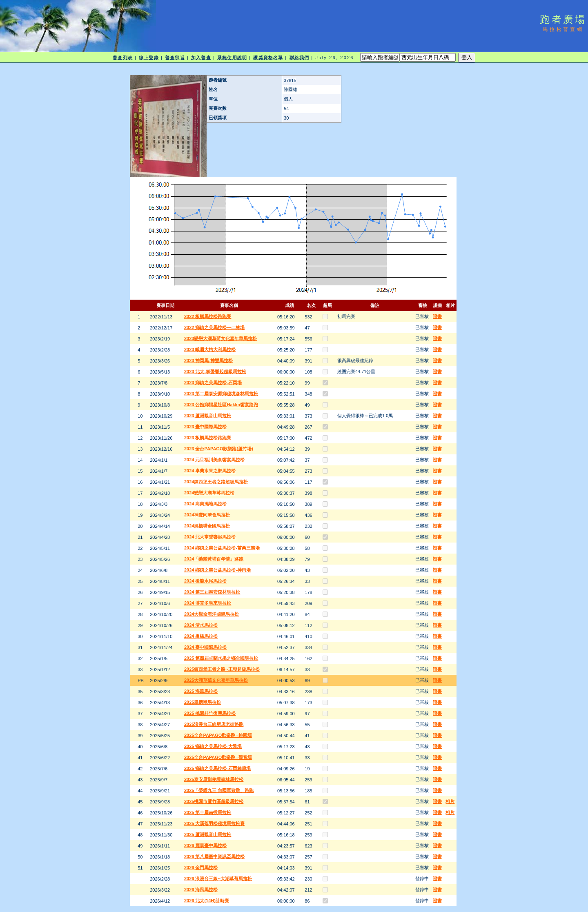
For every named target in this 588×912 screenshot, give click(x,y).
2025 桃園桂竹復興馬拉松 (210, 713)
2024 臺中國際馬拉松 (206, 647)
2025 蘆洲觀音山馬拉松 (208, 834)
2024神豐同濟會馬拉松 (207, 515)
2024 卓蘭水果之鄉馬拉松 (210, 471)
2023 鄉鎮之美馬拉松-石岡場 (213, 383)
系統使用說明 (232, 58)
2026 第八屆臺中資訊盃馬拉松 (215, 856)
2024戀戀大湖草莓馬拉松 (209, 493)
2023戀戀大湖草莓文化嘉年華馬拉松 (220, 338)
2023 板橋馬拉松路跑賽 (208, 438)
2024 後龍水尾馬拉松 (206, 581)
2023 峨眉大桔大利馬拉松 (210, 349)
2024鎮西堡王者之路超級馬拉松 (216, 482)
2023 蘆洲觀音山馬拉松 (208, 416)
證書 (437, 316)
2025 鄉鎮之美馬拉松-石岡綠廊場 (217, 768)
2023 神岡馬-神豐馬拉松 (208, 360)
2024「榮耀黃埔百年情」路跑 (214, 559)
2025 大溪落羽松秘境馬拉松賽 (215, 823)
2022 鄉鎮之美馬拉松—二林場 (215, 327)
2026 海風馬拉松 (201, 890)
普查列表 (122, 58)
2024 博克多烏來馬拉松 (208, 603)
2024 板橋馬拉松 (201, 636)
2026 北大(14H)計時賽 (207, 901)
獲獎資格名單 (268, 58)
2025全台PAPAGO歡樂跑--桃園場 (218, 735)
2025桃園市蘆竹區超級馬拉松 (214, 801)
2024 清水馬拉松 (201, 625)
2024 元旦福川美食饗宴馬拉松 (215, 460)
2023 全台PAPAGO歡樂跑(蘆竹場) (219, 449)
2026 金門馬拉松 (201, 868)
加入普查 (201, 58)
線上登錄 (149, 58)
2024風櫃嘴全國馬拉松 (207, 526)
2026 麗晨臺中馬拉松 (206, 845)
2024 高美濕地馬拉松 (206, 504)
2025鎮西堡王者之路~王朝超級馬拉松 (222, 669)
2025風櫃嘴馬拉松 (203, 702)
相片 (450, 801)
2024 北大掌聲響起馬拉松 (210, 537)
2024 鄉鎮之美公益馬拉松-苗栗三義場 (222, 548)
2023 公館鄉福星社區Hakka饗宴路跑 (221, 405)
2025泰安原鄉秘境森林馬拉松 (214, 779)
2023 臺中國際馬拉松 (206, 427)
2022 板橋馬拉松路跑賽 (208, 316)
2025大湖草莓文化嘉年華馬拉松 (216, 680)
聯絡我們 (299, 58)
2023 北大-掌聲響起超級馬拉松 (215, 371)
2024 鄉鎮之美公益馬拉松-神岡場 (217, 570)
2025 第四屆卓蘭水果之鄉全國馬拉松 (221, 658)
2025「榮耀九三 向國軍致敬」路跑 (219, 790)
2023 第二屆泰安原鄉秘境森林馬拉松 (221, 394)
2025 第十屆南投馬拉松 (208, 812)
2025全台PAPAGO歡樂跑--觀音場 (218, 757)
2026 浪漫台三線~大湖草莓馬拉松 (218, 879)
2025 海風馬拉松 (201, 691)
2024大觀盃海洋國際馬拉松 (212, 614)
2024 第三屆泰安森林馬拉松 (212, 592)
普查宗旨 (175, 58)
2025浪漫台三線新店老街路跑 (214, 724)
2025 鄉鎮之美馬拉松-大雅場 (213, 746)
